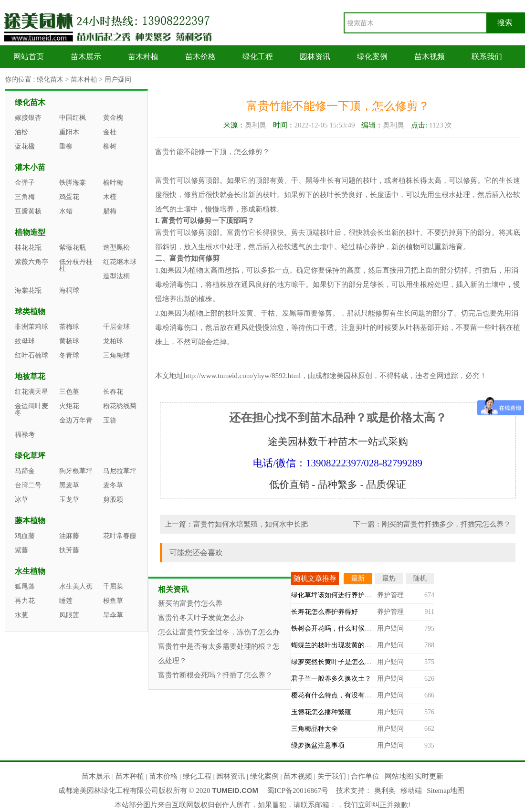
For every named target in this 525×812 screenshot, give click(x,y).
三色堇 (69, 392)
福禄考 (25, 435)
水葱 (21, 615)
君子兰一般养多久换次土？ (331, 679)
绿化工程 (258, 57)
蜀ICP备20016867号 (298, 791)
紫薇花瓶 (73, 248)
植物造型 (30, 232)
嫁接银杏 (28, 118)
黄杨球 (69, 341)
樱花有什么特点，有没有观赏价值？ (345, 695)
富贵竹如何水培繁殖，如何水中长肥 (251, 524)
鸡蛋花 (69, 197)
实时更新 (429, 776)
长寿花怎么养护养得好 (325, 612)
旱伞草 (113, 615)
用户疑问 (118, 79)
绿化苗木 (50, 79)
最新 (358, 578)
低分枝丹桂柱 (76, 265)
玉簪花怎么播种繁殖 (321, 712)
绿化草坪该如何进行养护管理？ (338, 595)
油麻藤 (69, 536)
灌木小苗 (30, 167)
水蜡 (66, 211)
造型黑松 (116, 248)
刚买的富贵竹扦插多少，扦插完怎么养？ (446, 524)
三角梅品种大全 (315, 729)
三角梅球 (116, 355)
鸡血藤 (25, 536)
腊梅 (110, 211)
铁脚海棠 (73, 183)
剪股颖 (113, 500)
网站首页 (29, 57)
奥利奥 (385, 791)
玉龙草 (69, 500)
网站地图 (399, 776)
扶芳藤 (69, 550)
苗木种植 (143, 57)
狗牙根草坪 (76, 471)
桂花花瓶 (28, 248)
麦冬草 (113, 485)
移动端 (411, 791)
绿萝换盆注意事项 (318, 745)
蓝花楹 (25, 146)
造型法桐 (116, 276)
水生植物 (30, 571)
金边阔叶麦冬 (31, 409)
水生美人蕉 (76, 586)
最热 (389, 578)
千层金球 (116, 327)
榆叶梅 (113, 183)
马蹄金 (25, 471)
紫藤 (21, 550)
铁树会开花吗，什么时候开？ (335, 628)
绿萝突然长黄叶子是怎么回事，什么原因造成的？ (365, 662)
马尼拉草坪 (120, 471)
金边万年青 (76, 420)
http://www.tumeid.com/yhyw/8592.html (242, 376)
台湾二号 (28, 485)
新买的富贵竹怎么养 (190, 603)
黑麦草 (69, 485)
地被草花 (30, 376)
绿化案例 (372, 57)
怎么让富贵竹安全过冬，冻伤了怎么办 (219, 632)
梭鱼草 (113, 601)
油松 (21, 132)
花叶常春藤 (120, 536)
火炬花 (69, 406)
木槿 (110, 197)
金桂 (110, 132)
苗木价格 (200, 57)
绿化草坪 (30, 456)
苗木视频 (430, 57)
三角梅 (25, 197)
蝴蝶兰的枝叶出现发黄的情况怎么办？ (348, 645)
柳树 (110, 146)
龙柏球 (113, 341)
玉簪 (110, 420)
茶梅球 (69, 327)
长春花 (113, 392)
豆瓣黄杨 (28, 211)
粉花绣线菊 (120, 406)
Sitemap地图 (446, 791)
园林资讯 (315, 57)
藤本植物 (30, 521)
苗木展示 (86, 57)
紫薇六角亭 (31, 262)
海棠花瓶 (28, 290)
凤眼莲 (69, 615)
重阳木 (69, 132)
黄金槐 (113, 118)
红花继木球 (120, 262)
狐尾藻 (25, 586)
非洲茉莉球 (31, 327)
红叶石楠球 (31, 355)
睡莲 (66, 601)
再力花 (25, 601)
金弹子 (25, 183)
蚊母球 (25, 341)
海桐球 (69, 290)
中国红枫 (73, 118)
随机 (420, 578)
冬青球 (69, 355)
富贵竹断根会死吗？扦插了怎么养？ (215, 675)
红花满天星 (31, 392)
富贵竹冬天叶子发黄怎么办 (201, 618)
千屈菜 (113, 586)
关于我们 (332, 776)
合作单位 (365, 776)
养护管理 (390, 595)
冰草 (21, 500)
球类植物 (30, 311)
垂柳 (66, 146)
